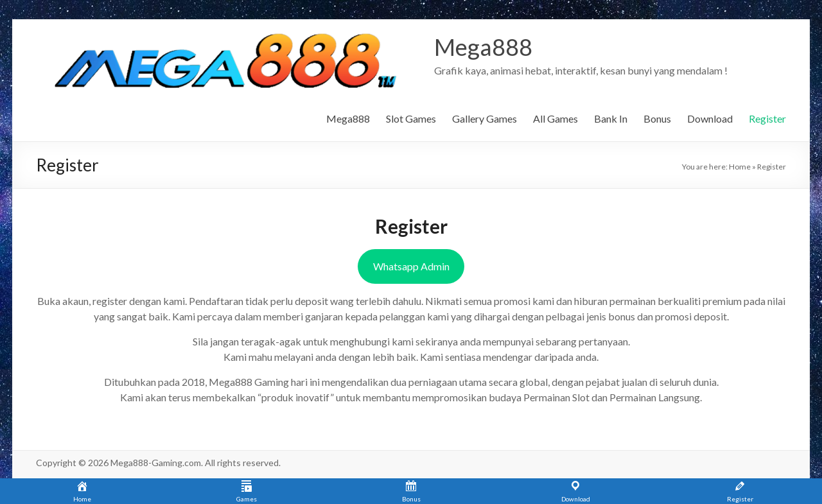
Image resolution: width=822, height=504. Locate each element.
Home (740, 167)
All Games (555, 118)
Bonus (657, 118)
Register (767, 118)
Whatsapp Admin (411, 266)
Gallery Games (485, 118)
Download (710, 118)
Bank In (611, 118)
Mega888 (483, 47)
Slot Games (411, 118)
